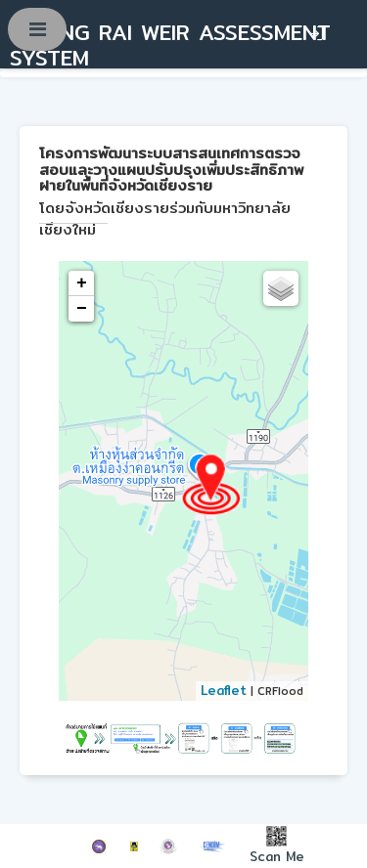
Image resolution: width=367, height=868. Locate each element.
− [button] (82, 309)
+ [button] (82, 283)
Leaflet (224, 690)
